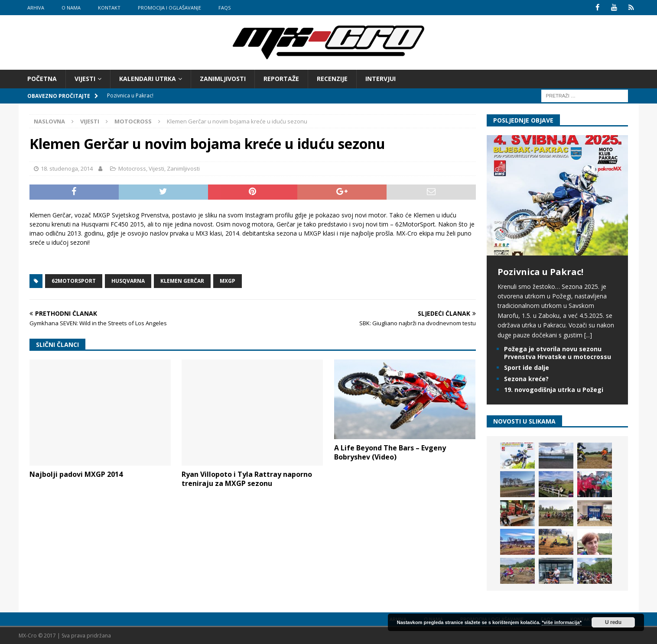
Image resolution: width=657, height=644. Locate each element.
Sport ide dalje (527, 367)
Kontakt (109, 8)
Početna (42, 79)
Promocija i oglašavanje (169, 8)
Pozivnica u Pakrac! (540, 271)
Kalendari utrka (148, 79)
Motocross (132, 168)
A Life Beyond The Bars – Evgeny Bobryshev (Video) (390, 452)
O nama (71, 8)
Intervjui (381, 79)
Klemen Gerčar (182, 281)
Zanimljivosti (223, 79)
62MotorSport (74, 281)
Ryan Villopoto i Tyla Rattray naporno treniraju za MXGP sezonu (247, 479)
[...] (588, 335)
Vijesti (85, 79)
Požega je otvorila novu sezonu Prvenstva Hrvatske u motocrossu (558, 353)
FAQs (224, 8)
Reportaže (281, 79)
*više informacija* (562, 622)
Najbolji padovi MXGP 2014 (76, 474)
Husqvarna (128, 281)
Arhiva (36, 8)
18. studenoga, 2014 (67, 168)
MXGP (228, 281)
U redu (613, 622)
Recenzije (332, 79)
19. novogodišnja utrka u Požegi (554, 389)
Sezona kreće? (526, 378)
